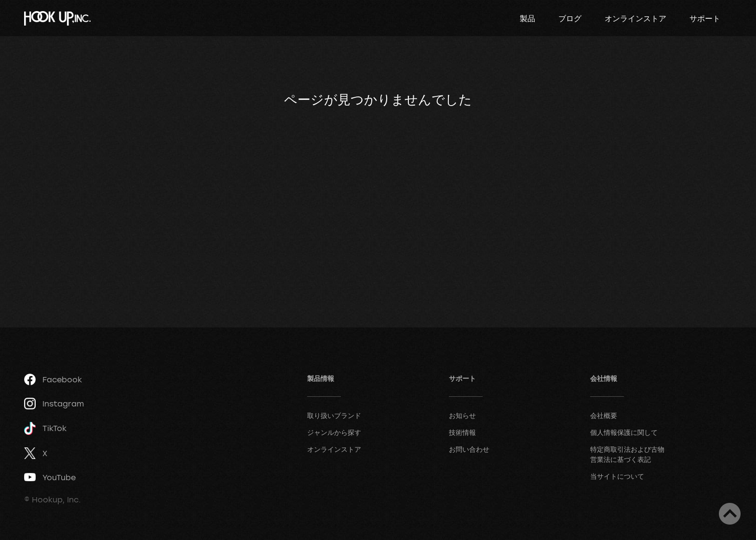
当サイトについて (617, 476)
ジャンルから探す (334, 432)
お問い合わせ (469, 449)
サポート (705, 18)
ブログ (570, 18)
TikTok (45, 428)
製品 (527, 18)
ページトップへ (730, 514)
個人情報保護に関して (624, 432)
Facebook (53, 379)
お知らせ (462, 415)
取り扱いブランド (334, 415)
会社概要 (604, 415)
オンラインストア (635, 18)
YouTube (50, 477)
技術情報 (462, 432)
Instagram (54, 404)
